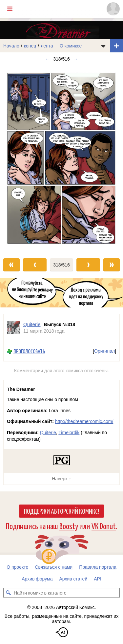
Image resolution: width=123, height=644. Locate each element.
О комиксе (71, 46)
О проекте (17, 567)
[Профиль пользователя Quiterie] (13, 328)
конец (30, 46)
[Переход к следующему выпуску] (61, 159)
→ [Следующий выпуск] (75, 59)
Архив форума (37, 579)
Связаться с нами (54, 567)
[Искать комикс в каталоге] (8, 593)
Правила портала (98, 567)
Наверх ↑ (61, 479)
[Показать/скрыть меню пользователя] (113, 9)
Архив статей (73, 579)
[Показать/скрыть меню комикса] (103, 46)
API (98, 579)
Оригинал (104, 351)
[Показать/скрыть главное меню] (10, 9)
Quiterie (48, 432)
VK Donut (104, 526)
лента (47, 46)
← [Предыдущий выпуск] (48, 59)
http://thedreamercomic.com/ (84, 421)
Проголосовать (29, 351)
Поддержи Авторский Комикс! (61, 511)
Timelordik (69, 432)
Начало (11, 46)
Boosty (69, 526)
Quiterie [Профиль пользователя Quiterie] (32, 324)
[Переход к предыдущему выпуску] (15, 159)
